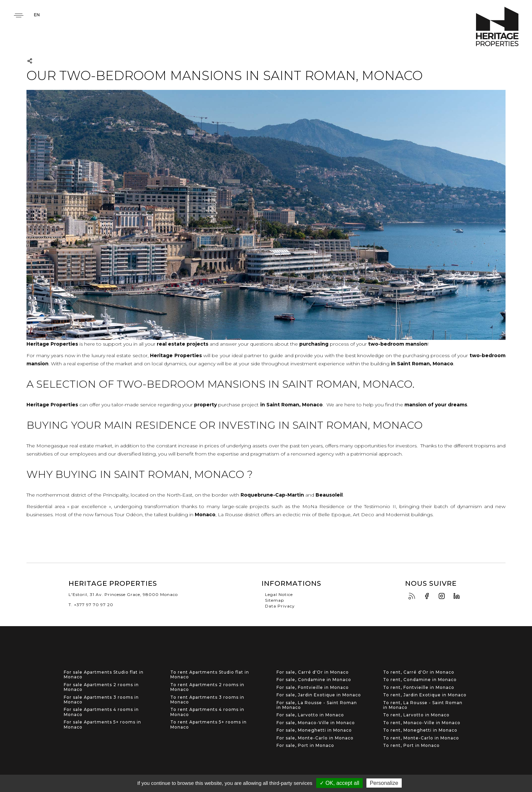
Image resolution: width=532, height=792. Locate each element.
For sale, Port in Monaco (305, 746)
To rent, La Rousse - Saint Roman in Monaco (423, 705)
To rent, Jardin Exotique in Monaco (425, 695)
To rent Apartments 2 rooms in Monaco (207, 687)
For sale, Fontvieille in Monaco (313, 688)
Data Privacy (280, 606)
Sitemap (274, 600)
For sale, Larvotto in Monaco (310, 715)
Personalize (384, 783)
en (37, 15)
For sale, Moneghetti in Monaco (314, 730)
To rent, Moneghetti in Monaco (420, 730)
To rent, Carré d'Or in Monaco (419, 672)
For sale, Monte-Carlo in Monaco (315, 738)
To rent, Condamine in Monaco (420, 680)
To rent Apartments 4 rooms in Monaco (207, 712)
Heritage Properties (497, 27)
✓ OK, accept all (339, 783)
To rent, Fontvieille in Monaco (419, 688)
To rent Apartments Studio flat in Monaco (210, 675)
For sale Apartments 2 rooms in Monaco (101, 687)
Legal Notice (279, 594)
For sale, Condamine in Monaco (314, 680)
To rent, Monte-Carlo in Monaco (421, 738)
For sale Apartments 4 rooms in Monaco (101, 712)
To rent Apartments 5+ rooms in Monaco (208, 725)
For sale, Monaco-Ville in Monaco (316, 723)
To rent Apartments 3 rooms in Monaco (207, 700)
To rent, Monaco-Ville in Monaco (422, 723)
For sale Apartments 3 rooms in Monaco (101, 700)
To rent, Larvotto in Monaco (416, 715)
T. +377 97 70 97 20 (91, 605)
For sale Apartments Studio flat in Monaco (104, 675)
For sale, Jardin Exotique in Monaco (319, 695)
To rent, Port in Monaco (411, 746)
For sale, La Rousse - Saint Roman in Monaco (317, 705)
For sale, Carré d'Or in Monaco (313, 672)
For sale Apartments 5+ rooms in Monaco (102, 725)
